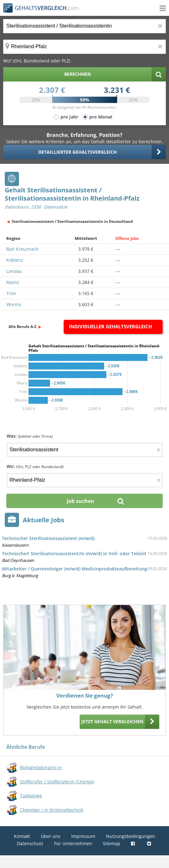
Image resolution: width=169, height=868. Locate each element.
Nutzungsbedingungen (131, 836)
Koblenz (15, 260)
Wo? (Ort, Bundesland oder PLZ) (37, 61)
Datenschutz (30, 843)
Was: (30, 436)
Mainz (13, 282)
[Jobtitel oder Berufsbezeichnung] (84, 26)
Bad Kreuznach (22, 249)
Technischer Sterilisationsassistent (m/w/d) (48, 538)
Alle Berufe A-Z (22, 327)
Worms (14, 304)
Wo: (35, 466)
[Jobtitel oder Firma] (84, 450)
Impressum (83, 836)
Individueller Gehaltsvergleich (110, 326)
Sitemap (112, 843)
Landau (14, 271)
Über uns (51, 836)
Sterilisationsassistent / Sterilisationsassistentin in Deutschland (72, 221)
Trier (11, 293)
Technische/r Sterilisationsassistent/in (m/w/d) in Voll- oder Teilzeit (74, 553)
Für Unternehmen (73, 843)
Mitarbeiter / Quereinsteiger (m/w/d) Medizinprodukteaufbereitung (75, 569)
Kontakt (22, 836)
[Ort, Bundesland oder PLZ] (84, 47)
